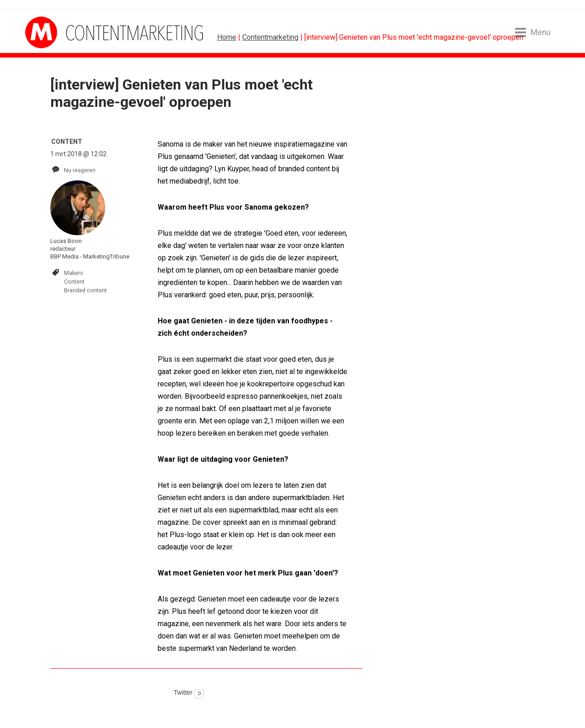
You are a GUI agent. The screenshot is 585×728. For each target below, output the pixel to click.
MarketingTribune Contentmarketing (59, 32)
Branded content (85, 290)
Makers (74, 273)
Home (227, 37)
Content (74, 282)
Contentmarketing (270, 37)
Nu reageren (80, 170)
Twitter (183, 692)
